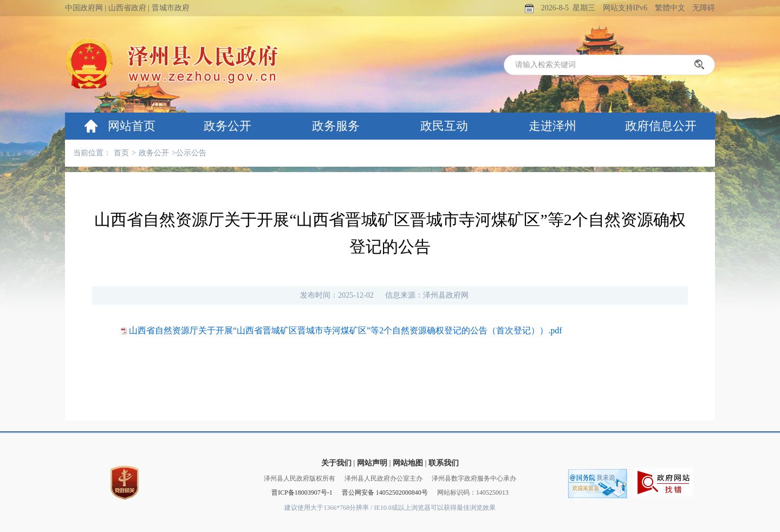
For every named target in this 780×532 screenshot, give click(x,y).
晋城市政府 (171, 8)
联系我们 (444, 463)
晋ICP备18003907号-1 (302, 492)
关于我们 (336, 463)
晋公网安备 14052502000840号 (385, 492)
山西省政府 (127, 8)
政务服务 (336, 126)
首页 (121, 153)
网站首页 (132, 126)
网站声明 (372, 463)
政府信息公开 (661, 126)
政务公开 (227, 126)
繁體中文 (670, 8)
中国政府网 (84, 8)
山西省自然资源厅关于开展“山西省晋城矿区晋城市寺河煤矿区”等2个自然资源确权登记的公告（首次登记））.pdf (346, 330)
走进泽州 (552, 126)
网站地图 (408, 463)
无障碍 (704, 8)
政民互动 (444, 126)
